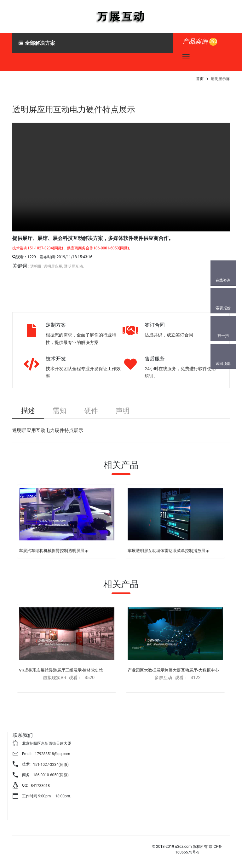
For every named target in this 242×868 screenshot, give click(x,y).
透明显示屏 (220, 79)
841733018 (40, 786)
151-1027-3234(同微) (51, 765)
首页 (200, 79)
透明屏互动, (74, 266)
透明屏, (36, 266)
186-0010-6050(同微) (51, 776)
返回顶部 (223, 364)
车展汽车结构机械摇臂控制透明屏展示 (54, 551)
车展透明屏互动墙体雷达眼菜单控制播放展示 (169, 551)
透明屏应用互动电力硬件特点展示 (78, 109)
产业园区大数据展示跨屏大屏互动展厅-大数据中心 (173, 670)
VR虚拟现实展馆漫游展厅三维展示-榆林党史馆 (61, 670)
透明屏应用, (53, 266)
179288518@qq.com (53, 754)
